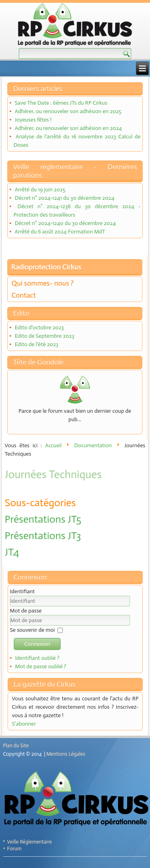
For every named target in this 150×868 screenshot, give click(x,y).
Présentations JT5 (43, 519)
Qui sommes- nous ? (43, 283)
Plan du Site (16, 745)
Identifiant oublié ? (37, 658)
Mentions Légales (66, 754)
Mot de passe (26, 611)
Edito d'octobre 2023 (39, 328)
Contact (24, 295)
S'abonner (24, 724)
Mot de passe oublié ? (41, 666)
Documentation (93, 445)
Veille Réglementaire (30, 842)
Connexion (37, 644)
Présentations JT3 (43, 536)
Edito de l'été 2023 (37, 344)
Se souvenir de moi (32, 630)
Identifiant (22, 591)
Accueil (53, 445)
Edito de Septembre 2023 (45, 336)
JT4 (12, 552)
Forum (14, 849)
